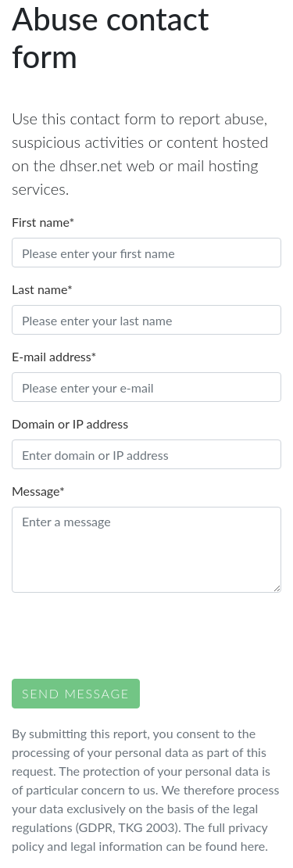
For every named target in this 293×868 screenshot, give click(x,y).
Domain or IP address (70, 423)
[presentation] (130, 636)
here (253, 846)
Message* (38, 491)
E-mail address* (54, 356)
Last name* (42, 289)
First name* (43, 222)
